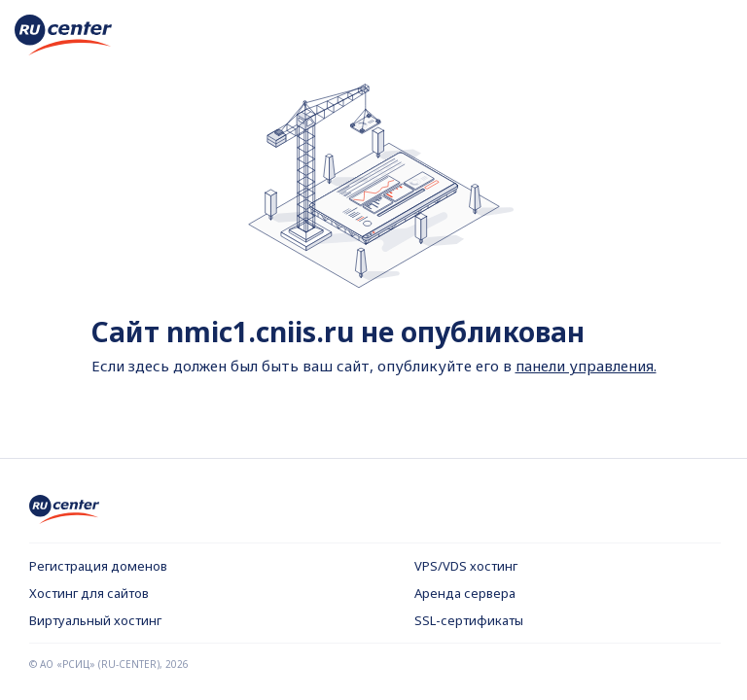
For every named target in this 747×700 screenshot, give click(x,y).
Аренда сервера (465, 593)
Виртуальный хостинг (95, 620)
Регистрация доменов (98, 566)
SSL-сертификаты (469, 620)
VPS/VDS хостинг (466, 566)
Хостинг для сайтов (89, 593)
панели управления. (586, 366)
